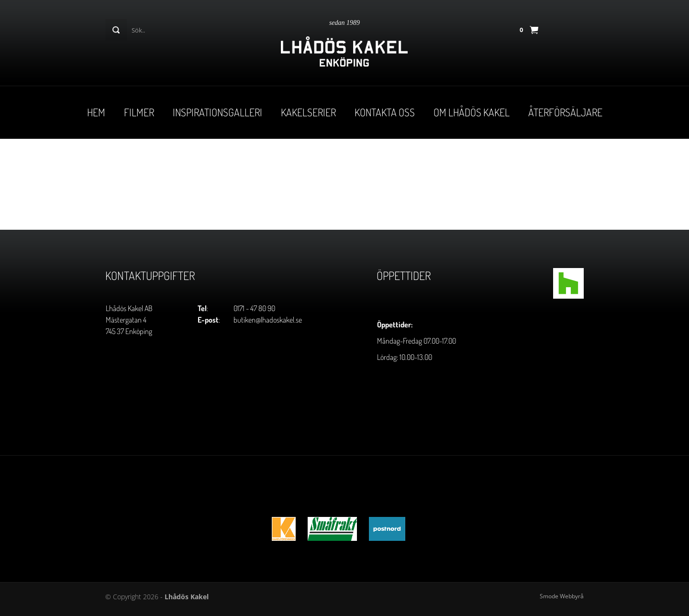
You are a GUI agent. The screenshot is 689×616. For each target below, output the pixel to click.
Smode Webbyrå (562, 596)
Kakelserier (308, 112)
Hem (96, 112)
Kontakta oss (385, 112)
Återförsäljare (565, 112)
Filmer (139, 112)
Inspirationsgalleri (217, 112)
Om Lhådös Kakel (472, 112)
